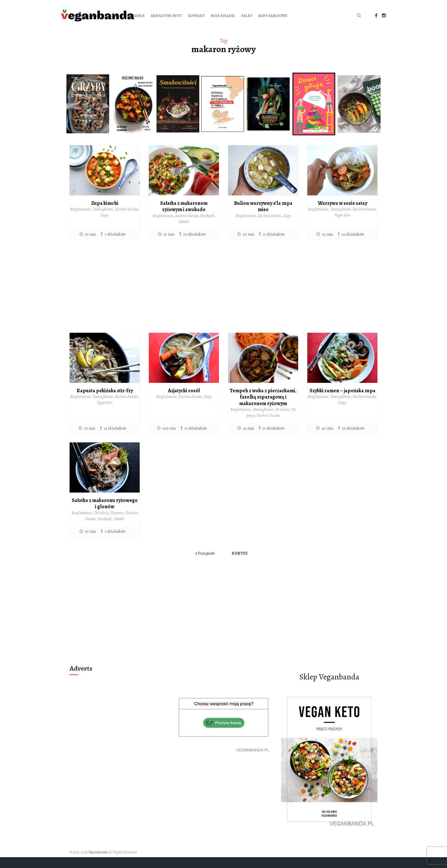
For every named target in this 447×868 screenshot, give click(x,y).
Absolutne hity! (239, 15)
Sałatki (184, 233)
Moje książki (296, 15)
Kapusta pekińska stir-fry (105, 401)
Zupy (105, 226)
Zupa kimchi (105, 214)
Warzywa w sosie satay (343, 214)
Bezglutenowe (80, 220)
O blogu (185, 15)
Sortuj (240, 564)
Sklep (319, 15)
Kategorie (208, 15)
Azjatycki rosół (184, 401)
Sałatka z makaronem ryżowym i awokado (184, 217)
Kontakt (269, 15)
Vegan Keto (342, 226)
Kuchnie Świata (126, 220)
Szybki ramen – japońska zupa (343, 401)
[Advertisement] (223, 299)
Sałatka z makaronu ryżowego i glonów (105, 514)
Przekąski (207, 227)
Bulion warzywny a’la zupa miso (263, 217)
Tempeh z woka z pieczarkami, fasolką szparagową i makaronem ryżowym (263, 408)
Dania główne (103, 220)
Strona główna (157, 15)
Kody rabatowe (157, 27)
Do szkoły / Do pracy (109, 524)
